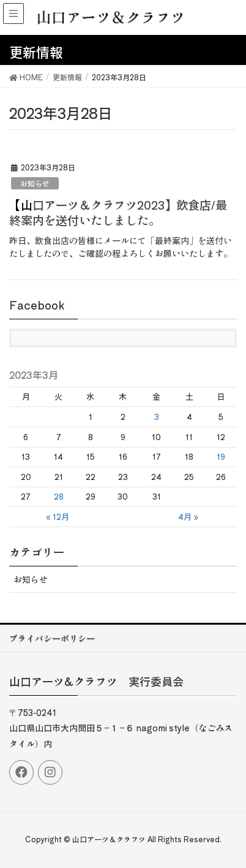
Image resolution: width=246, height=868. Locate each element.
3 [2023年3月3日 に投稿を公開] (157, 417)
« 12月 (58, 516)
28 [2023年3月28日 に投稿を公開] (59, 496)
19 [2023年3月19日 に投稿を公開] (221, 456)
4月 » (188, 516)
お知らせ (35, 183)
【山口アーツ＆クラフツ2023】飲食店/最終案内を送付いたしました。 (118, 212)
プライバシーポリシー (52, 638)
